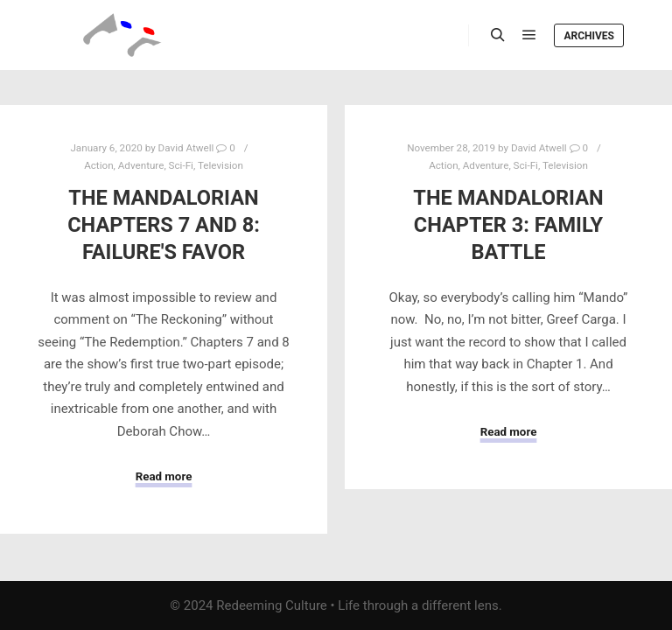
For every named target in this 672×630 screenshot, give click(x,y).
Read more (164, 476)
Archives (589, 36)
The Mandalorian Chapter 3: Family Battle (508, 224)
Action (98, 165)
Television (220, 165)
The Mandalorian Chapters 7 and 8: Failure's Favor (164, 224)
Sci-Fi (181, 165)
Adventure (141, 165)
